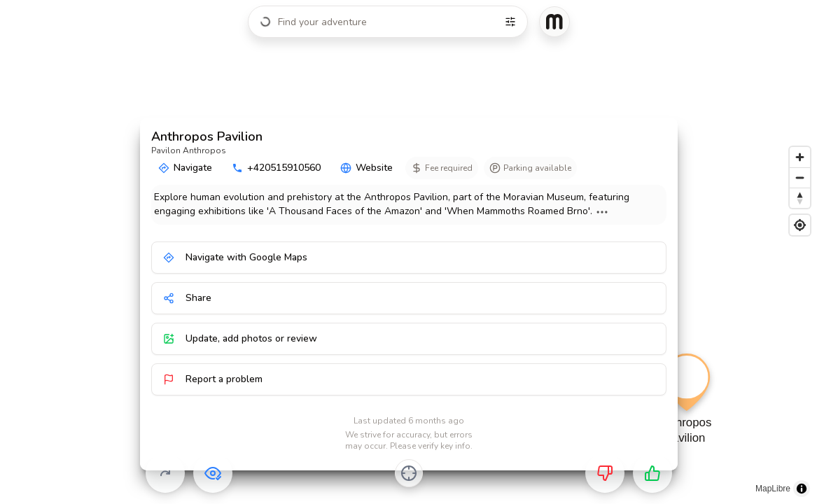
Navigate (185, 168)
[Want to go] (652, 473)
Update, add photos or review (240, 338)
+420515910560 (276, 168)
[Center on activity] (409, 473)
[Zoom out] (800, 177)
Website (366, 168)
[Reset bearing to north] (800, 198)
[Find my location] (800, 225)
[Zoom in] (800, 157)
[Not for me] (605, 473)
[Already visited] (213, 473)
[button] (685, 411)
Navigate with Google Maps (235, 257)
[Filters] (510, 22)
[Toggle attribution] (802, 489)
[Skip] (165, 473)
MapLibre (773, 489)
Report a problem (213, 379)
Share (187, 298)
